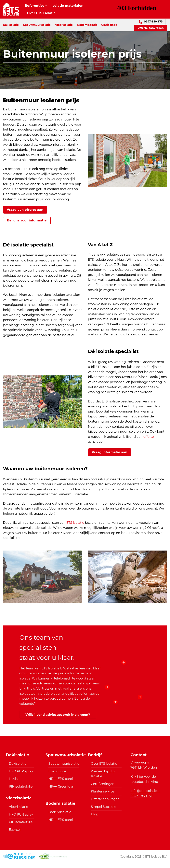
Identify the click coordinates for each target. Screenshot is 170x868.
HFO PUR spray (21, 771)
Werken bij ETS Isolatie (103, 774)
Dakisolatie (11, 25)
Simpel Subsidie (104, 807)
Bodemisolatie (87, 25)
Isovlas (14, 779)
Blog (95, 814)
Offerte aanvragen (105, 799)
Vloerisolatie (64, 25)
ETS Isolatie (75, 523)
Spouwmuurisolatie (37, 25)
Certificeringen (103, 784)
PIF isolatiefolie (21, 786)
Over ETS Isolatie (41, 13)
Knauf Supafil (59, 771)
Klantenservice (103, 791)
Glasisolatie (109, 25)
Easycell (15, 830)
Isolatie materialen (67, 6)
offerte (149, 437)
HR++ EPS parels (61, 779)
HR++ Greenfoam (62, 786)
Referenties (36, 6)
